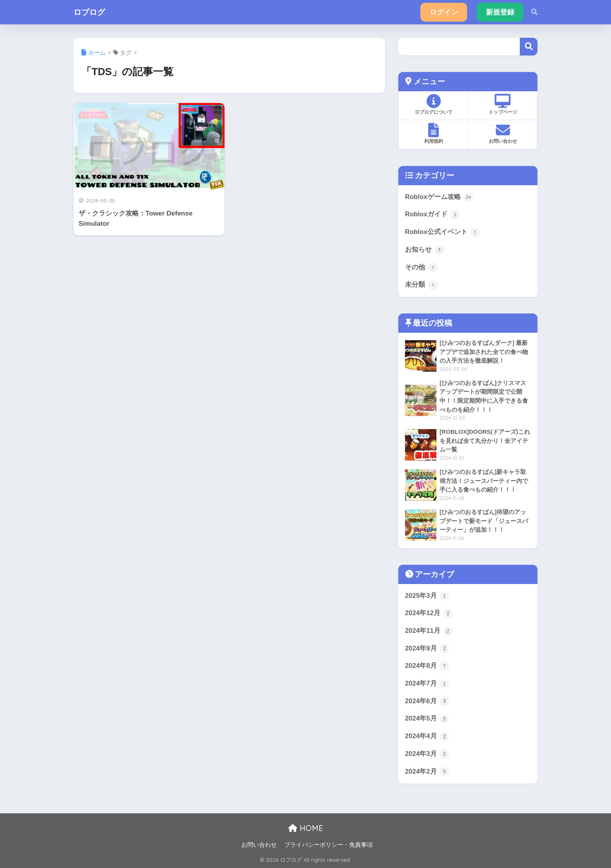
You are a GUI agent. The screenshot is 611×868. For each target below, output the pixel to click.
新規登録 (500, 12)
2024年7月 (427, 684)
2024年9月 (427, 649)
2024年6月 (427, 701)
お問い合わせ (259, 845)
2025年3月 (427, 596)
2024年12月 (429, 614)
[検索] (530, 12)
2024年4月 (427, 737)
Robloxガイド (432, 215)
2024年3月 (427, 754)
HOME (306, 828)
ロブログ (89, 12)
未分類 (421, 285)
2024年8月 (427, 666)
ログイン (444, 12)
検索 (529, 47)
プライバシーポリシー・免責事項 (329, 845)
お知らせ (425, 250)
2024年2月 (427, 772)
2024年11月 (429, 631)
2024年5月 (427, 719)
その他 (421, 267)
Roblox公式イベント (442, 232)
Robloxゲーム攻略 (439, 197)
